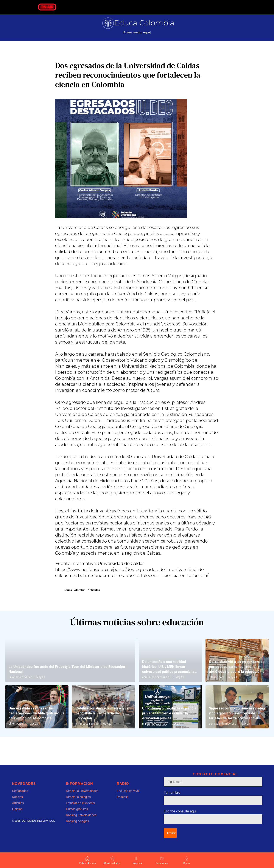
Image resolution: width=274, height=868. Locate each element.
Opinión (17, 815)
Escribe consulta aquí (180, 817)
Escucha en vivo (128, 796)
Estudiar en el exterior (81, 809)
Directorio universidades (82, 796)
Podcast (122, 803)
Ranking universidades (81, 821)
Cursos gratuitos (77, 815)
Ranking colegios (77, 827)
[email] (213, 787)
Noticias (17, 803)
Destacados (20, 796)
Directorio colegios (78, 803)
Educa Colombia (144, 23)
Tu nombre (172, 798)
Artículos (18, 809)
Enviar (171, 838)
